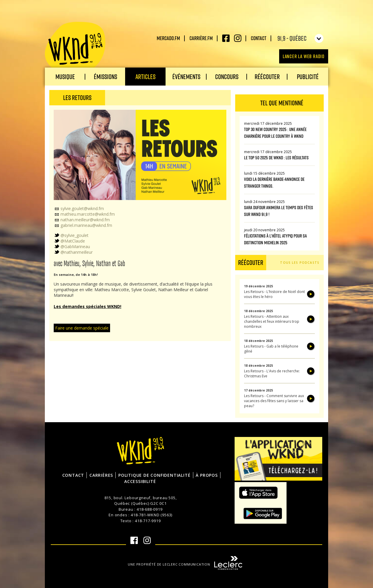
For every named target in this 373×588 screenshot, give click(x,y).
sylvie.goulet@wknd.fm (79, 208)
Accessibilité (140, 481)
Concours (227, 77)
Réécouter (267, 77)
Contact (259, 38)
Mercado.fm (168, 38)
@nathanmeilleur (73, 252)
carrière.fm (201, 38)
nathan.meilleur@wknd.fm (82, 220)
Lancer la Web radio (304, 56)
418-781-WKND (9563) (152, 515)
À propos (207, 475)
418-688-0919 (150, 509)
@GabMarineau (72, 246)
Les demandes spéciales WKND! (87, 306)
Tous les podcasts (300, 263)
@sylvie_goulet (71, 235)
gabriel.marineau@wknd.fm (83, 225)
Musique (65, 77)
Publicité (308, 77)
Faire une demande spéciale (82, 328)
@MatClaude (69, 241)
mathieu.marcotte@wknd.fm (84, 214)
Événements (186, 77)
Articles (145, 77)
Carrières (101, 475)
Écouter (311, 294)
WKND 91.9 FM (75, 48)
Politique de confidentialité (154, 475)
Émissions (105, 77)
